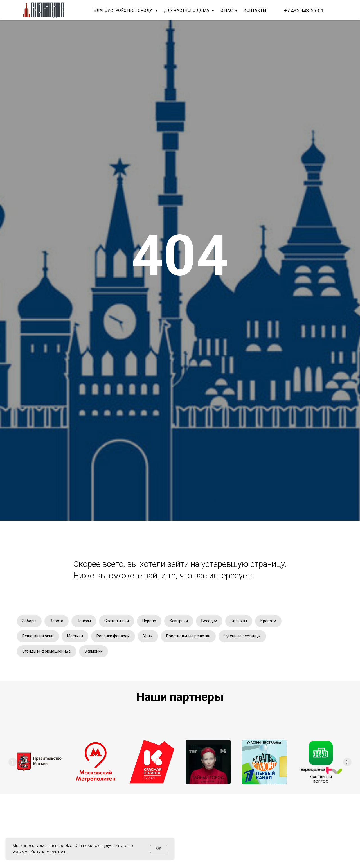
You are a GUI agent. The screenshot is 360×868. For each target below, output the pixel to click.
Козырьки (179, 621)
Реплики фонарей (113, 636)
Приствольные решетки (188, 636)
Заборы (29, 621)
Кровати (268, 621)
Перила (149, 621)
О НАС (227, 10)
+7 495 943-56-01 (304, 11)
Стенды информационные (47, 651)
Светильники (117, 621)
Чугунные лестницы (242, 636)
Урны (148, 636)
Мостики (75, 636)
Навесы (84, 621)
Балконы (239, 621)
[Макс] (337, 10)
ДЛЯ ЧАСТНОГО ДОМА (187, 10)
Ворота (57, 621)
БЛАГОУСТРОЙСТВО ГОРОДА (124, 10)
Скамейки (94, 651)
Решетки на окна (38, 636)
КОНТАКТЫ (255, 10)
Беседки (209, 621)
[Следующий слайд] (347, 762)
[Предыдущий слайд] (13, 762)
